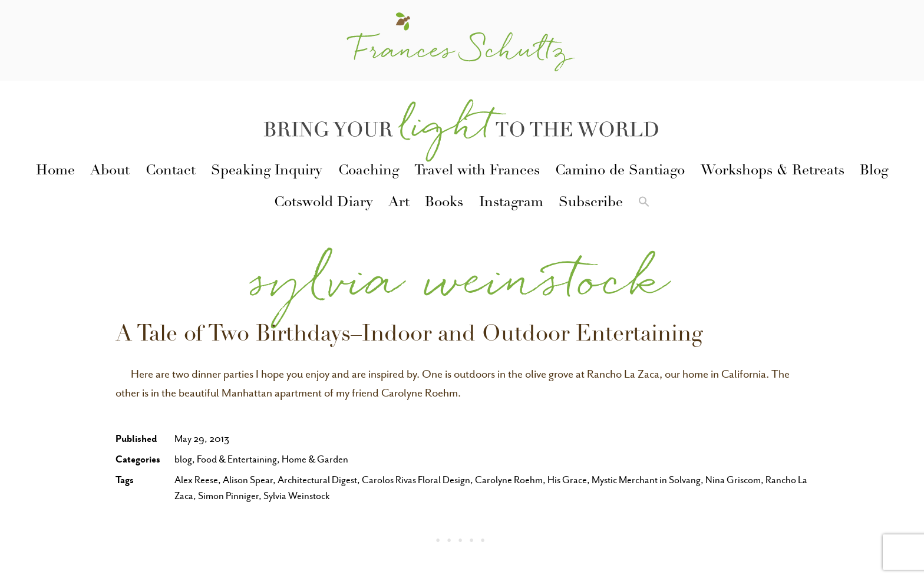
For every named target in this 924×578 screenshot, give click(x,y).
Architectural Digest (317, 480)
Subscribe (591, 203)
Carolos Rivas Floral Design (416, 480)
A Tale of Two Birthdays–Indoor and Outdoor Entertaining (409, 336)
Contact (171, 171)
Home (55, 171)
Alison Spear (248, 480)
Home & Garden (315, 459)
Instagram (511, 203)
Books (444, 203)
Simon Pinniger (228, 496)
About (110, 171)
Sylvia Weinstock (297, 496)
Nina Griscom (733, 480)
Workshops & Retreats (773, 171)
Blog (874, 171)
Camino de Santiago (620, 171)
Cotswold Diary (324, 203)
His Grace (567, 480)
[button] (644, 204)
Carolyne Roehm (509, 480)
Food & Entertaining (237, 459)
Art (399, 203)
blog (183, 459)
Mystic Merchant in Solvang (646, 480)
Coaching (369, 171)
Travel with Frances (477, 171)
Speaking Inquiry (267, 171)
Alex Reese (196, 480)
